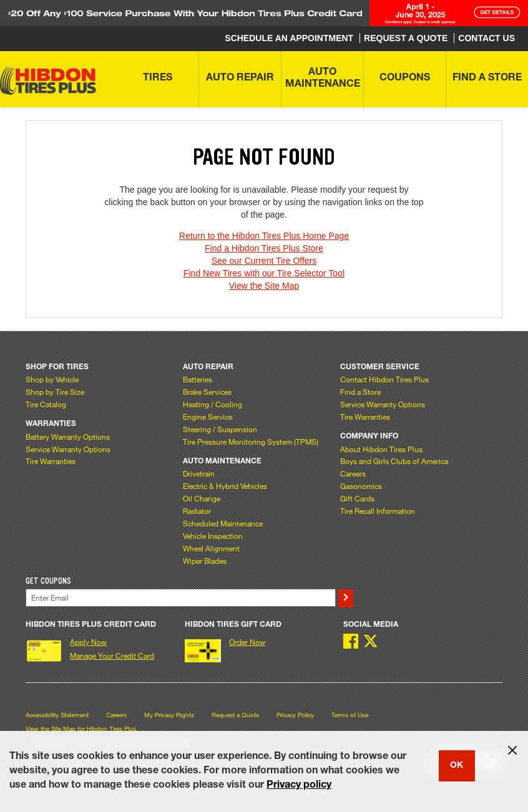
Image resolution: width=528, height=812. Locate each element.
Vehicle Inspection (213, 536)
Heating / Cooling (213, 404)
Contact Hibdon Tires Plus (384, 379)
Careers (353, 473)
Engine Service (208, 417)
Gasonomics (361, 486)
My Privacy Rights (169, 715)
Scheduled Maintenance (223, 523)
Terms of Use (350, 715)
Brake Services (207, 392)
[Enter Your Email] (180, 598)
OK (457, 766)
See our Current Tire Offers (264, 261)
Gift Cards (357, 498)
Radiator (197, 511)
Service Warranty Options (68, 449)
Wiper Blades (205, 561)
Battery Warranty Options (68, 437)
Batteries (198, 379)
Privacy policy (299, 786)
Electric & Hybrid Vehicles (225, 486)
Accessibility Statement (57, 715)
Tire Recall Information (378, 511)
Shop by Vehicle (52, 379)
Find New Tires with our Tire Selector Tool (264, 273)
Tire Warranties (51, 461)
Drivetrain (199, 473)
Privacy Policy (295, 715)
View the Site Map (264, 286)
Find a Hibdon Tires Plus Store (264, 248)
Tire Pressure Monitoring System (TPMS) (251, 442)
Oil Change (202, 498)
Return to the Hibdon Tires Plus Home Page (264, 236)
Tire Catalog (46, 404)
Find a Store (360, 392)
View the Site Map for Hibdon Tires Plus (81, 729)
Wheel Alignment (211, 548)
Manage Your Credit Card (112, 655)
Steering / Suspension (220, 429)
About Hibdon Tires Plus (381, 449)
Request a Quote (235, 715)
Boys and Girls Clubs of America (394, 461)
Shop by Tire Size (55, 392)
